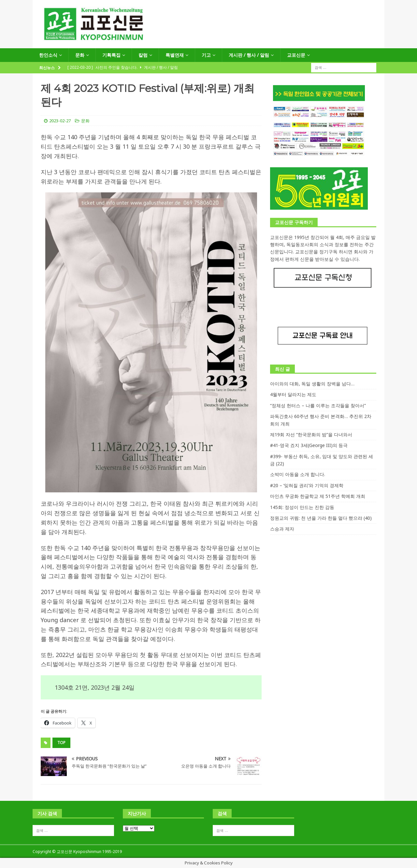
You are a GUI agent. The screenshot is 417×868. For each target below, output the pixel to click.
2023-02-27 (60, 121)
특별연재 (175, 55)
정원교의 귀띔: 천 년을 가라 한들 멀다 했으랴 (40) (321, 518)
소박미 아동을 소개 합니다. (298, 474)
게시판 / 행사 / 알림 (249, 55)
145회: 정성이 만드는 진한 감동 (302, 507)
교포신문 (296, 55)
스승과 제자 (282, 529)
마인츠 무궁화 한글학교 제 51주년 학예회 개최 (318, 496)
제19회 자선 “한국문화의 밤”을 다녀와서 (311, 434)
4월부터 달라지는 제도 (293, 394)
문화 (80, 55)
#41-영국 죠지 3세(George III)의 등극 (309, 445)
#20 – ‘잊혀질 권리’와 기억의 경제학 (307, 485)
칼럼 (143, 55)
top (61, 743)
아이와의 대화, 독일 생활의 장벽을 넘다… (312, 384)
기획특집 (111, 55)
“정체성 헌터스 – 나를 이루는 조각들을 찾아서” (318, 405)
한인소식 (48, 55)
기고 (206, 55)
